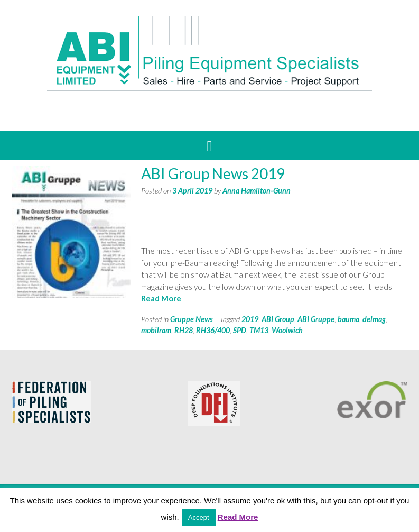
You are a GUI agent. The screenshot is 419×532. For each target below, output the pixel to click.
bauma (348, 319)
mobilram (156, 330)
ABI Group (278, 319)
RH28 (184, 330)
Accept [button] (199, 517)
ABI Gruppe (316, 319)
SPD (240, 330)
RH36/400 (213, 330)
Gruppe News (192, 319)
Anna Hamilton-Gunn (257, 191)
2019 (250, 319)
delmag (374, 319)
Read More (161, 298)
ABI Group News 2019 (213, 173)
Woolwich (287, 330)
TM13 (259, 330)
